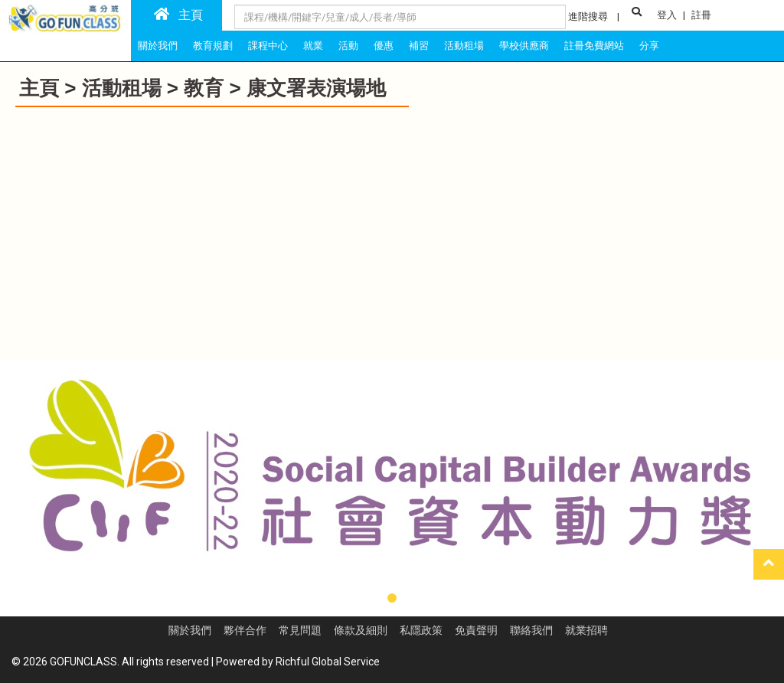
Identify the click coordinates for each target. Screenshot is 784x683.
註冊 (701, 15)
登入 (667, 15)
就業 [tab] (313, 46)
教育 (204, 88)
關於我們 (190, 630)
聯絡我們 (531, 630)
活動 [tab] (348, 46)
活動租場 (122, 88)
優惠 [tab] (384, 46)
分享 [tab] (649, 46)
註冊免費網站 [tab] (594, 46)
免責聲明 (476, 630)
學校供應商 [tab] (524, 46)
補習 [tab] (419, 46)
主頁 (178, 15)
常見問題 (300, 630)
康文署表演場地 (316, 88)
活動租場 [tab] (464, 46)
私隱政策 (421, 630)
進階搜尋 (588, 16)
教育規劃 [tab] (213, 46)
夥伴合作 (245, 630)
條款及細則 (361, 630)
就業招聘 (586, 630)
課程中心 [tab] (268, 46)
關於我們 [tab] (158, 46)
